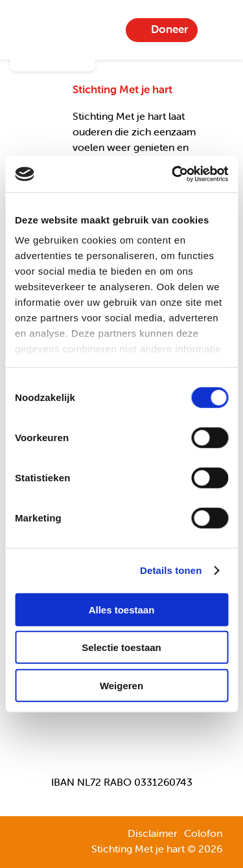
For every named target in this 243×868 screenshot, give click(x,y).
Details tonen (171, 570)
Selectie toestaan (121, 647)
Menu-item (218, 30)
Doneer (169, 29)
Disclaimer (153, 833)
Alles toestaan (122, 609)
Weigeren (121, 685)
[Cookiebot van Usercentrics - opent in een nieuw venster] (173, 174)
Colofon (203, 833)
